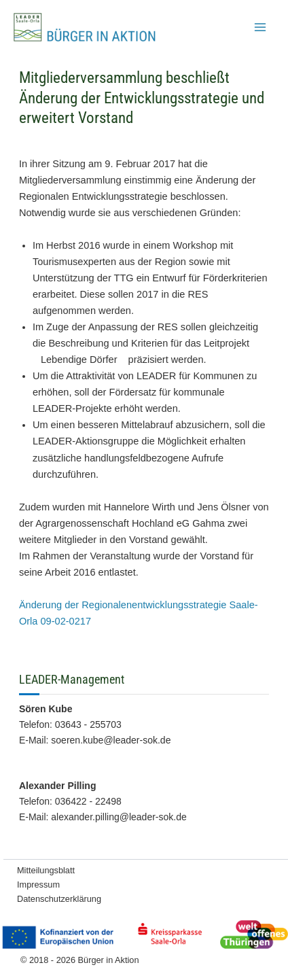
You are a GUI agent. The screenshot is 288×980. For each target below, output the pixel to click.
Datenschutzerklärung (59, 899)
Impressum (38, 885)
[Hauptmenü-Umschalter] (260, 27)
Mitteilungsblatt (46, 870)
